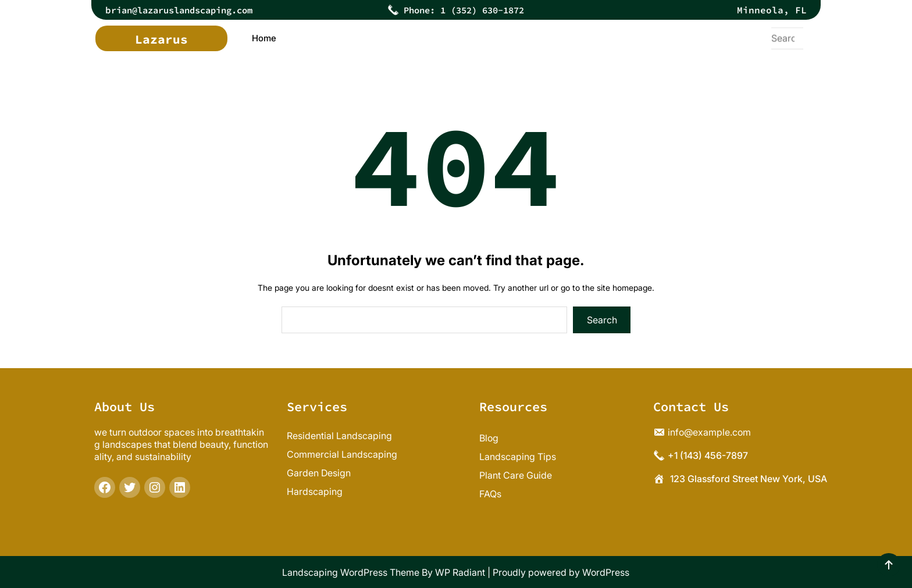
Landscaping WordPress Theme (351, 572)
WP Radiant (460, 572)
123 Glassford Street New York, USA (749, 479)
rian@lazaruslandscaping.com (190, 10)
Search (602, 320)
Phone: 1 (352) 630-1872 (464, 10)
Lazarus (161, 39)
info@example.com (709, 432)
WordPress (606, 572)
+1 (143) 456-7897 (708, 455)
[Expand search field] (786, 38)
